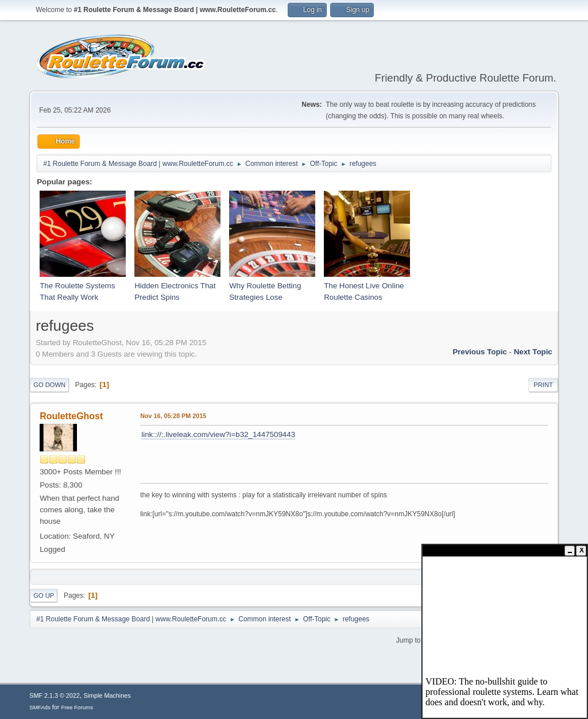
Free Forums (77, 707)
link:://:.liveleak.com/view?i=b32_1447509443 (218, 434)
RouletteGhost (71, 416)
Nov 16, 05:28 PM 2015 (173, 416)
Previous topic (480, 352)
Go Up (44, 596)
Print (543, 385)
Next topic (533, 352)
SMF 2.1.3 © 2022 (55, 695)
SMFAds (40, 707)
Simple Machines (107, 695)
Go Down (49, 385)
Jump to (409, 640)
